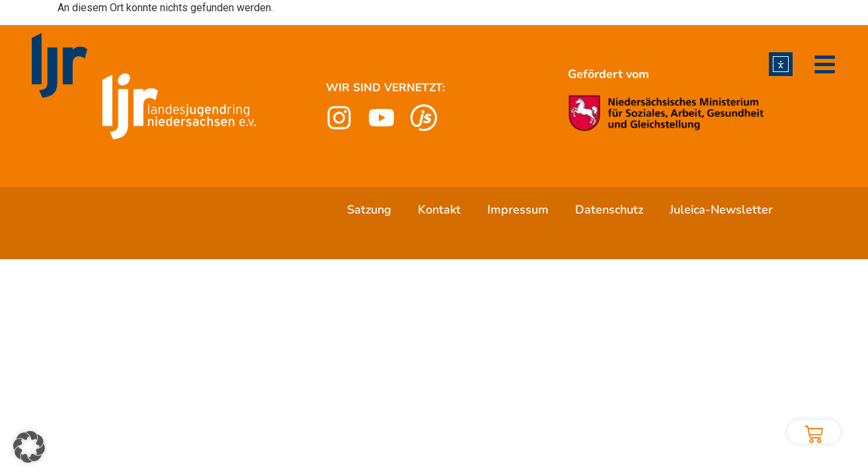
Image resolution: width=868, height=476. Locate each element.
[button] (29, 447)
